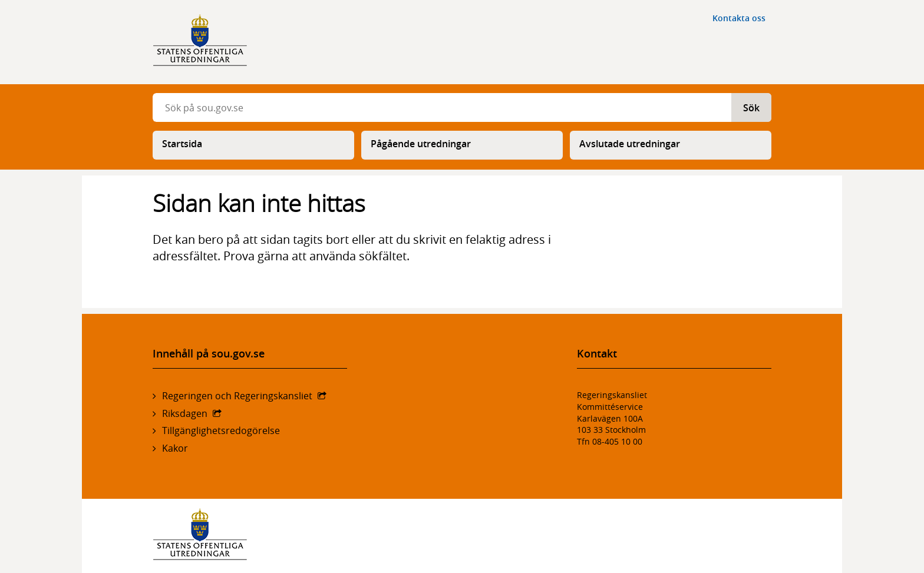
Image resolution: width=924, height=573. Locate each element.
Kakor (175, 448)
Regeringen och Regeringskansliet (237, 396)
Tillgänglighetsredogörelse (221, 430)
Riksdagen (185, 413)
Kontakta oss (739, 18)
